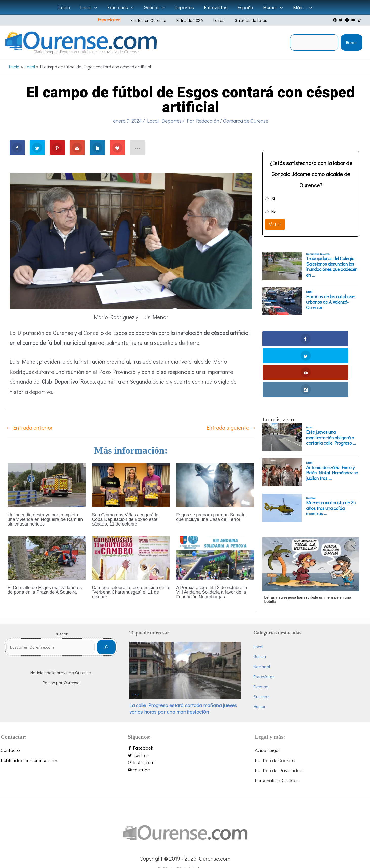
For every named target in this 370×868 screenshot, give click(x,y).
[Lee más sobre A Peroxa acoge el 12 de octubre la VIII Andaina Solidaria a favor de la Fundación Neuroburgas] (215, 557)
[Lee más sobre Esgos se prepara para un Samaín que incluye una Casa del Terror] (215, 484)
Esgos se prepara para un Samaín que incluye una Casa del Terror (211, 517)
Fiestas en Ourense (153, 20)
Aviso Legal (267, 738)
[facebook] (335, 20)
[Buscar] (106, 637)
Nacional (262, 654)
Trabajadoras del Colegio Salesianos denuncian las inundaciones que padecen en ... (332, 267)
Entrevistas (264, 664)
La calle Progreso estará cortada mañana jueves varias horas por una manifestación (183, 696)
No (274, 212)
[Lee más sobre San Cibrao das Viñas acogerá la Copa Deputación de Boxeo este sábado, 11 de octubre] (131, 484)
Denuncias (313, 254)
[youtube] (354, 20)
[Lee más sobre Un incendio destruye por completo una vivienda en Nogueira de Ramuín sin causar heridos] (47, 484)
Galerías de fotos (244, 20)
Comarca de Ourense (246, 121)
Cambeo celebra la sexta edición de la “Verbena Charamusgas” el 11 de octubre (130, 592)
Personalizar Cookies (277, 768)
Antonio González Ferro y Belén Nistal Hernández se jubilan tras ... (332, 422)
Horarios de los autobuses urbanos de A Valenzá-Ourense (331, 302)
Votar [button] (275, 224)
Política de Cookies (275, 748)
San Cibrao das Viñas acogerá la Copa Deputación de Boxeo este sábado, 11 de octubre (125, 519)
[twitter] (341, 20)
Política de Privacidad (279, 758)
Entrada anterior (29, 428)
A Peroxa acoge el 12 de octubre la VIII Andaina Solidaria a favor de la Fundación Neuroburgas (212, 592)
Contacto (10, 738)
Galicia (260, 644)
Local (153, 121)
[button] (96, 7)
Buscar (352, 43)
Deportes (172, 121)
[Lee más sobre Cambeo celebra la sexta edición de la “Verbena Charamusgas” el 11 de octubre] (131, 557)
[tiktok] (360, 20)
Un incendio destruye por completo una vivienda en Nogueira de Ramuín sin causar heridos (45, 519)
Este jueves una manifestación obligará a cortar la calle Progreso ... (331, 387)
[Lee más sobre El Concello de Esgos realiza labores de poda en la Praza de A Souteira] (47, 557)
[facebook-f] (185, 736)
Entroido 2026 (190, 20)
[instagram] (348, 20)
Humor (260, 694)
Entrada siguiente (231, 428)
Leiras (216, 20)
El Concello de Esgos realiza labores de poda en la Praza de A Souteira (45, 590)
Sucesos (325, 254)
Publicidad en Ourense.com (29, 748)
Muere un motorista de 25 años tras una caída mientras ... (331, 458)
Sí (273, 199)
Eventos (261, 674)
